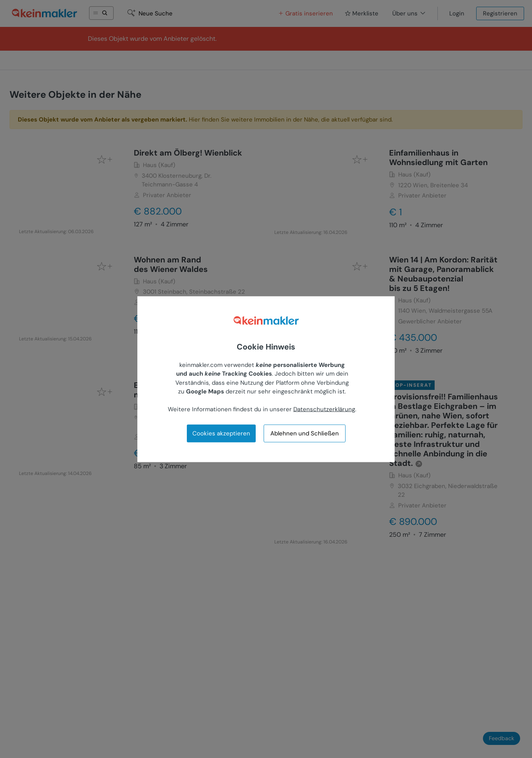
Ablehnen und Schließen (305, 433)
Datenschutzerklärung (324, 409)
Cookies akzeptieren (221, 433)
